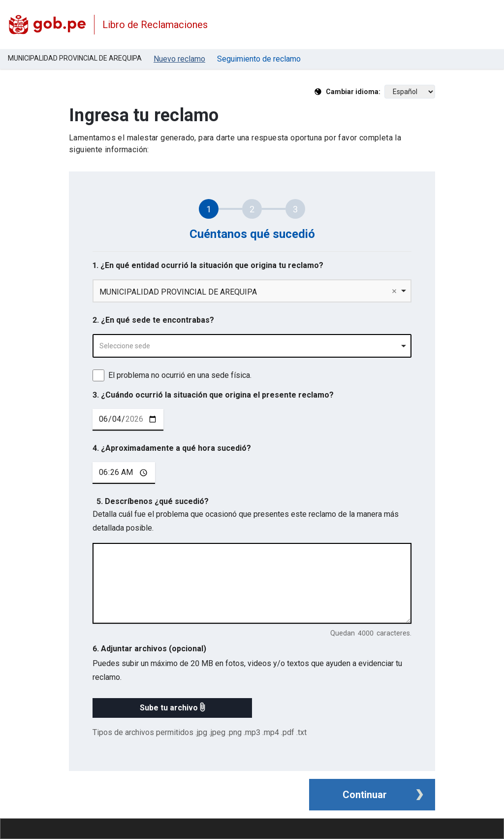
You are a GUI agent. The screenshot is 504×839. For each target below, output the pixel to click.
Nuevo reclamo (179, 59)
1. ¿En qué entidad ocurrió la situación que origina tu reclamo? (208, 265)
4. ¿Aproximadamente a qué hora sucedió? (172, 448)
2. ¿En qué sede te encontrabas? (153, 320)
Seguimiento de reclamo (259, 59)
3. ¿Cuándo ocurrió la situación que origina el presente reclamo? (213, 395)
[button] (172, 708)
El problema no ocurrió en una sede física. (180, 375)
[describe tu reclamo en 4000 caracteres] (252, 583)
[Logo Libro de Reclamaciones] (47, 25)
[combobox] (252, 346)
